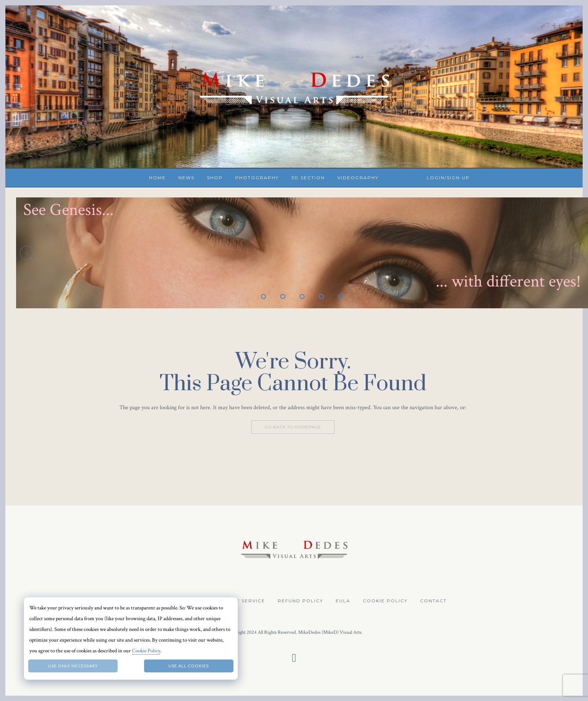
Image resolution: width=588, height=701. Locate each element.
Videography (358, 178)
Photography (257, 178)
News (186, 178)
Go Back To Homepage (293, 427)
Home (157, 178)
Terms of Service (238, 601)
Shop (215, 178)
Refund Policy (300, 601)
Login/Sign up (448, 178)
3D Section (308, 178)
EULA (343, 601)
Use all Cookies (189, 666)
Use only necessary (73, 666)
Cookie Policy (385, 601)
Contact (433, 601)
